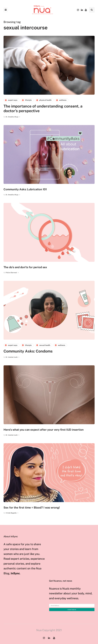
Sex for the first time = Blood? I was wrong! (32, 508)
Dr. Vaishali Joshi (12, 357)
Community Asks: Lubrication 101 (25, 189)
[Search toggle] (92, 10)
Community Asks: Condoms (28, 351)
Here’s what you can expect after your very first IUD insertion (44, 430)
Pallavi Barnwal (11, 273)
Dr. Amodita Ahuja (12, 117)
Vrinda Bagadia (11, 513)
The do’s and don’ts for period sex (25, 267)
